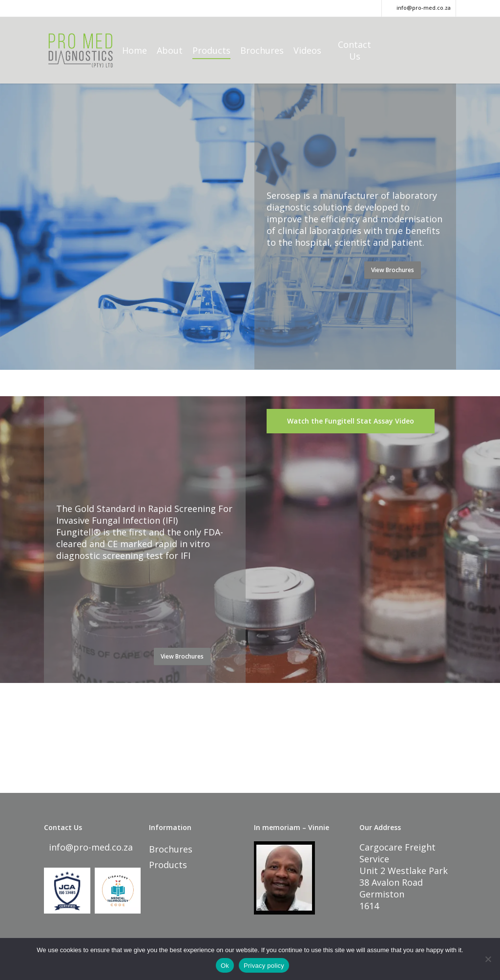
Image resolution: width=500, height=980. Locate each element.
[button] (393, 270)
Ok (225, 966)
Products (168, 865)
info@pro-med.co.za (90, 847)
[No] (488, 959)
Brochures (171, 849)
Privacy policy (264, 966)
